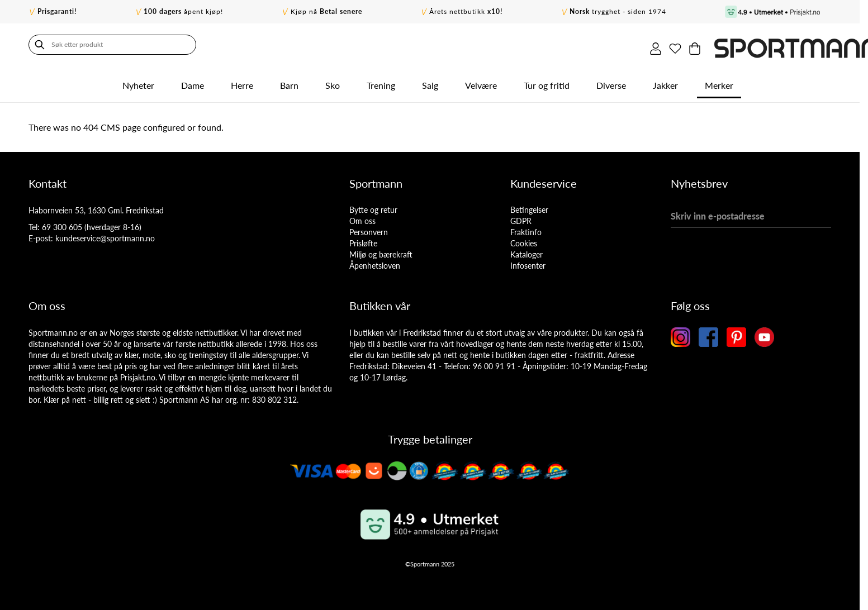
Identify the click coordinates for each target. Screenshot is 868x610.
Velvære (481, 82)
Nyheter (138, 82)
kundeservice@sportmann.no (105, 235)
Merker (719, 82)
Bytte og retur (373, 206)
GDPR (521, 218)
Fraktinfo (526, 229)
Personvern (369, 229)
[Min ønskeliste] (801, 45)
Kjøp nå (326, 11)
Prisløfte (363, 240)
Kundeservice (544, 180)
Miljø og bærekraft (381, 251)
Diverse (611, 82)
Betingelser (529, 206)
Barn (289, 82)
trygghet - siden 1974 (618, 11)
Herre (242, 82)
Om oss (362, 218)
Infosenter (528, 262)
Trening (381, 82)
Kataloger (527, 251)
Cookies (524, 240)
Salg (430, 82)
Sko (333, 82)
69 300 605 (62, 224)
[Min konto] (778, 45)
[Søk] (40, 45)
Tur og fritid (547, 82)
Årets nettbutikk (466, 11)
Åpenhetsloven (375, 262)
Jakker (665, 82)
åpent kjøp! (183, 11)
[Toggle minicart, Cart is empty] (825, 45)
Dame (193, 82)
